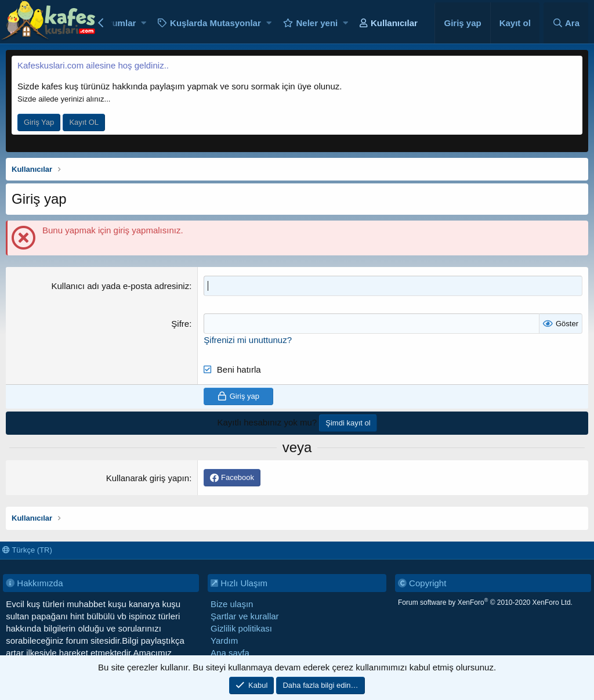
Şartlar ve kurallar (245, 616)
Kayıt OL (84, 122)
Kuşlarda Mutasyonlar (215, 23)
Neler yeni (317, 23)
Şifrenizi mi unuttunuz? (248, 340)
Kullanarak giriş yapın (148, 478)
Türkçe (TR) (27, 550)
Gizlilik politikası (241, 628)
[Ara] (566, 23)
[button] (144, 23)
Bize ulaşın (232, 604)
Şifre (180, 324)
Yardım (224, 641)
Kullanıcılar (394, 23)
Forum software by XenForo (485, 602)
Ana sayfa (230, 653)
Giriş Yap (39, 122)
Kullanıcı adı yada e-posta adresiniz (120, 286)
